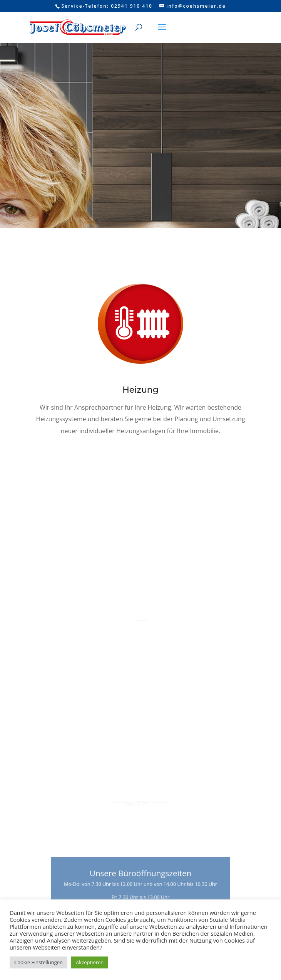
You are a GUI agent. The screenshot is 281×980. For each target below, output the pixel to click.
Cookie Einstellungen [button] (38, 962)
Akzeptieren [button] (90, 962)
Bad (140, 607)
